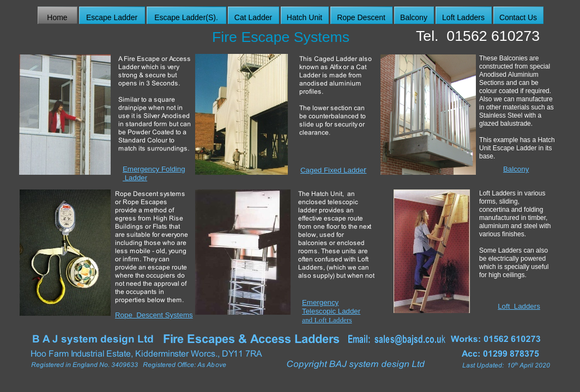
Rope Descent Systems (154, 315)
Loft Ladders (519, 306)
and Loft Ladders (327, 320)
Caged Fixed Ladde (333, 170)
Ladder (135, 178)
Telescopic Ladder (331, 311)
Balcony (516, 169)
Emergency (320, 302)
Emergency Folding (154, 169)
